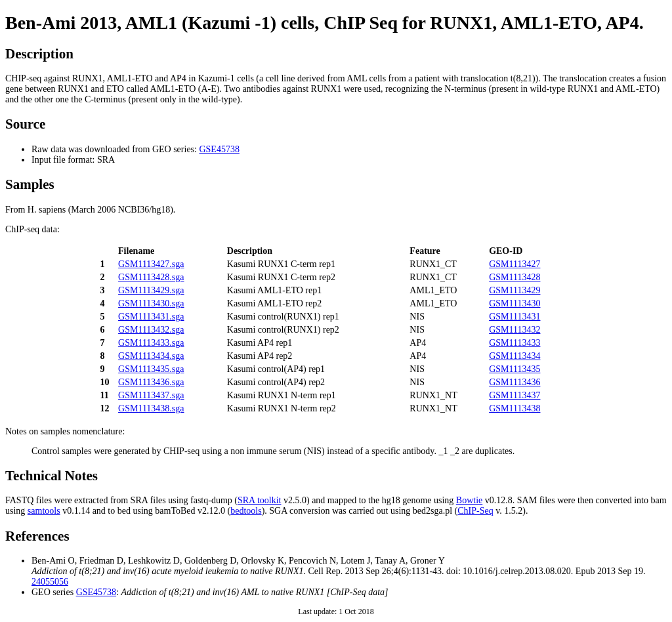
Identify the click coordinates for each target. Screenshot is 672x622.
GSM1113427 (514, 264)
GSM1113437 (514, 395)
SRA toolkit (260, 500)
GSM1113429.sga (151, 290)
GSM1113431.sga (151, 317)
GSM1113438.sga (151, 408)
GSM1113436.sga (151, 382)
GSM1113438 (514, 408)
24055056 (50, 582)
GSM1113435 (514, 369)
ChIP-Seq (475, 511)
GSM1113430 (514, 303)
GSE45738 (219, 149)
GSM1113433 (514, 343)
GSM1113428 (514, 277)
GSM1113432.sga (151, 330)
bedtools (246, 511)
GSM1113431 (514, 317)
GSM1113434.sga (151, 356)
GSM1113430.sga (151, 303)
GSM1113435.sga (151, 369)
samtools (44, 511)
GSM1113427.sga (151, 264)
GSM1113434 (514, 356)
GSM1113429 (514, 290)
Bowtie (469, 500)
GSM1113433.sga (151, 343)
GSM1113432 (514, 330)
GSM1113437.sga (151, 395)
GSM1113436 (514, 382)
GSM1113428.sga (151, 277)
